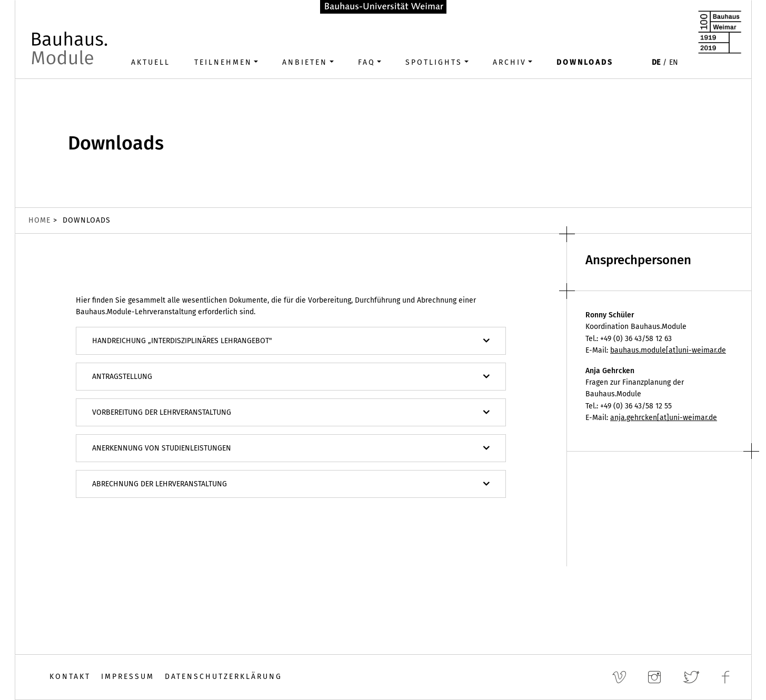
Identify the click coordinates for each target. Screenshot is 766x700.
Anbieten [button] (305, 62)
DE (656, 62)
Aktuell (151, 62)
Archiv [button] (510, 62)
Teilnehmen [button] (223, 62)
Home (39, 220)
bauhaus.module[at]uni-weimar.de (668, 350)
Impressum (128, 677)
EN (674, 62)
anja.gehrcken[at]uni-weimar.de (664, 418)
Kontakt (70, 677)
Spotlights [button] (434, 62)
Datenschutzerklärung (223, 677)
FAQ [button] (367, 62)
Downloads (585, 62)
